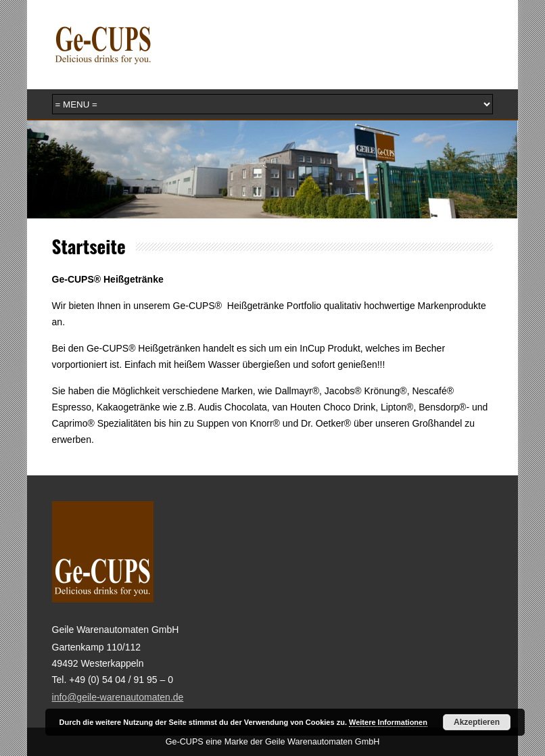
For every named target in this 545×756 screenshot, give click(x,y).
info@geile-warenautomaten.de (118, 697)
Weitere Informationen (388, 722)
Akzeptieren (477, 722)
